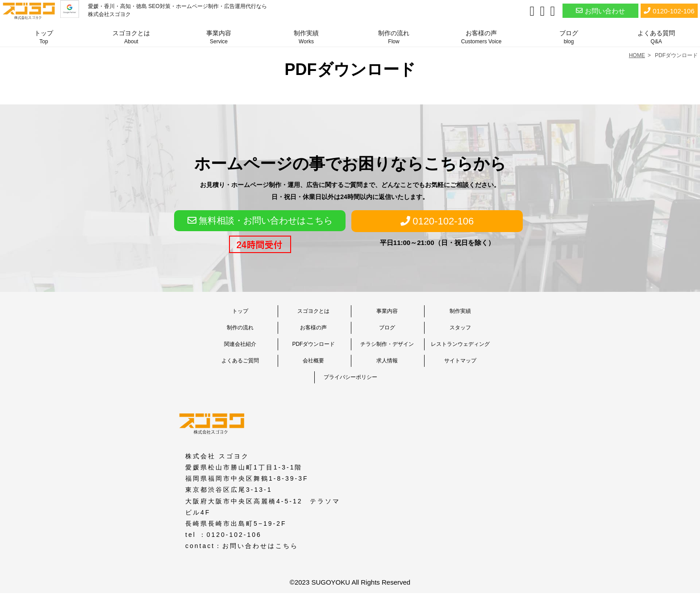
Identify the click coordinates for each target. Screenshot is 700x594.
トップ (44, 37)
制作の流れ (394, 37)
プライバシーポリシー (350, 377)
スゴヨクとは (131, 37)
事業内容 (219, 37)
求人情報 (387, 361)
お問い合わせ (600, 10)
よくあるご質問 (240, 361)
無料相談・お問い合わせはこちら (260, 220)
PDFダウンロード (313, 344)
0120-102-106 (669, 10)
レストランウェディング (460, 344)
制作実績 (306, 37)
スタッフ (460, 328)
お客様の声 (481, 37)
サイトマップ (460, 361)
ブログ (569, 37)
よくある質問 (656, 37)
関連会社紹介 (240, 344)
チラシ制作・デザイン (387, 344)
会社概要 (313, 361)
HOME (637, 55)
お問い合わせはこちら (260, 546)
